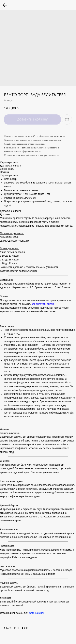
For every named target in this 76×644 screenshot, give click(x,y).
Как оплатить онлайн (43, 304)
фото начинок (36, 613)
